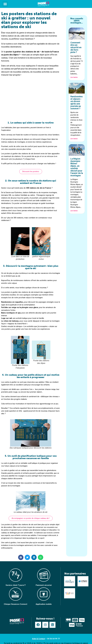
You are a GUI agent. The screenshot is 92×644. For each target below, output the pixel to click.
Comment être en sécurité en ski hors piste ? (76, 47)
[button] (5, 4)
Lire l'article (74, 77)
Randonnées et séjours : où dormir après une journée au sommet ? (77, 102)
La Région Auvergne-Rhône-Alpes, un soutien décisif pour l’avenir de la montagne (77, 167)
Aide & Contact (39, 639)
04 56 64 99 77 (54, 639)
